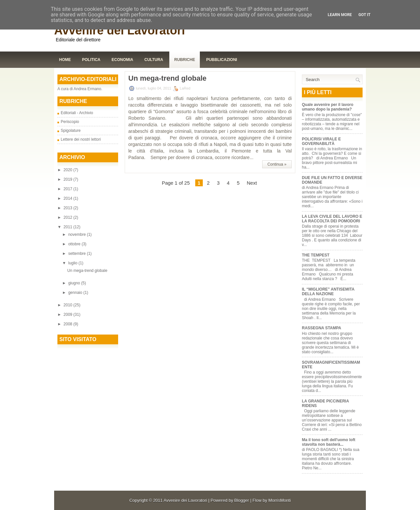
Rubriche (185, 60)
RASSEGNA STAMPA (322, 328)
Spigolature (71, 131)
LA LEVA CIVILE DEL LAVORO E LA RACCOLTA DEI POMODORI (332, 219)
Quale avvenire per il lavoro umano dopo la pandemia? (328, 107)
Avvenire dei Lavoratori (120, 30)
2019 (69, 179)
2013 (69, 208)
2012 (69, 217)
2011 (69, 227)
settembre (78, 254)
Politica (91, 60)
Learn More (340, 15)
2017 (69, 189)
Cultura (154, 60)
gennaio (76, 293)
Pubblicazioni (221, 60)
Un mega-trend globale (87, 271)
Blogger (242, 500)
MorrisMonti (280, 500)
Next (252, 183)
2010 (69, 305)
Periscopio (70, 122)
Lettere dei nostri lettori (81, 139)
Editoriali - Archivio (77, 113)
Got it (364, 15)
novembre (78, 235)
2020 (69, 170)
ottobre (75, 244)
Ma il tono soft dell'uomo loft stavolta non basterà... (329, 442)
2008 (69, 324)
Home (65, 60)
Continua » (277, 164)
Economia (122, 60)
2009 (69, 315)
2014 (69, 198)
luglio (73, 263)
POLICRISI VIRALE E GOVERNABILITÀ (321, 141)
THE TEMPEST (316, 255)
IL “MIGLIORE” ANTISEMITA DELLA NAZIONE (328, 292)
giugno (75, 283)
